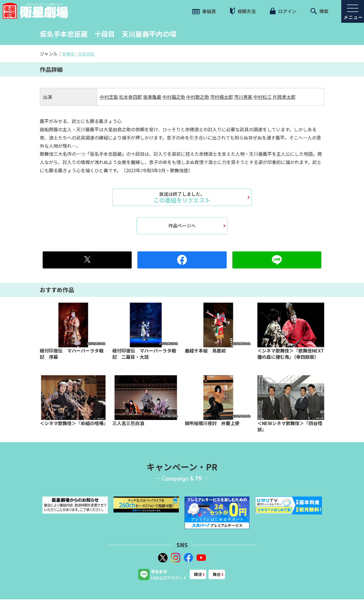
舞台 (217, 574)
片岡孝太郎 (284, 97)
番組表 (204, 11)
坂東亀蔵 (152, 97)
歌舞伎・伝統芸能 (78, 54)
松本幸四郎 (131, 97)
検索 (319, 11)
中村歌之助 (198, 97)
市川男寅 (243, 97)
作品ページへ (182, 225)
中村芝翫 (109, 97)
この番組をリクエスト (182, 197)
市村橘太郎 (222, 97)
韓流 (198, 574)
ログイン (283, 11)
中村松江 (262, 97)
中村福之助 (174, 97)
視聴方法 (243, 11)
